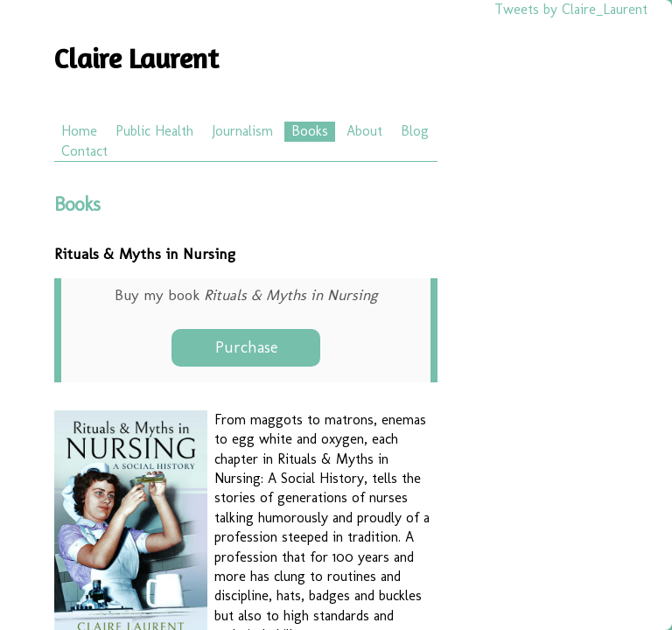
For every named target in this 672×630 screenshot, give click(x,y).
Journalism (242, 131)
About (364, 131)
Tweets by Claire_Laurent (571, 9)
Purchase (246, 347)
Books (310, 131)
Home (79, 131)
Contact (84, 151)
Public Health (154, 131)
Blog (415, 131)
